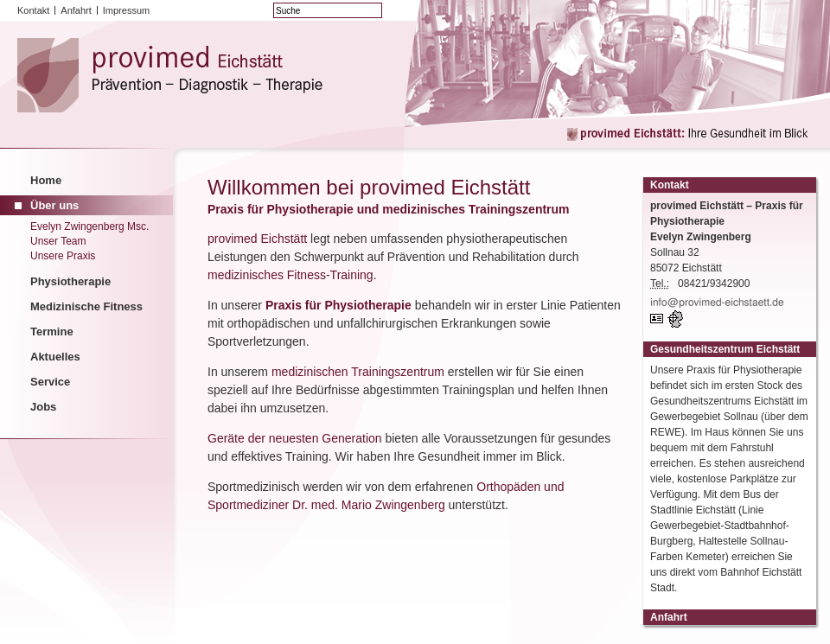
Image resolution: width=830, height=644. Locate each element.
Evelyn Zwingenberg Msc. (89, 226)
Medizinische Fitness (86, 306)
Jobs (43, 407)
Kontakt (33, 10)
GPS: (677, 319)
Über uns (54, 205)
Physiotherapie (70, 281)
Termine (52, 332)
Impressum (126, 10)
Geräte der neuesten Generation (295, 438)
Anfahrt (76, 10)
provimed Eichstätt (257, 239)
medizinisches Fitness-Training (290, 275)
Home (46, 180)
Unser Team (58, 241)
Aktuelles (55, 357)
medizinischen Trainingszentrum (358, 372)
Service (50, 382)
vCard (659, 319)
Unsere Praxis (63, 256)
